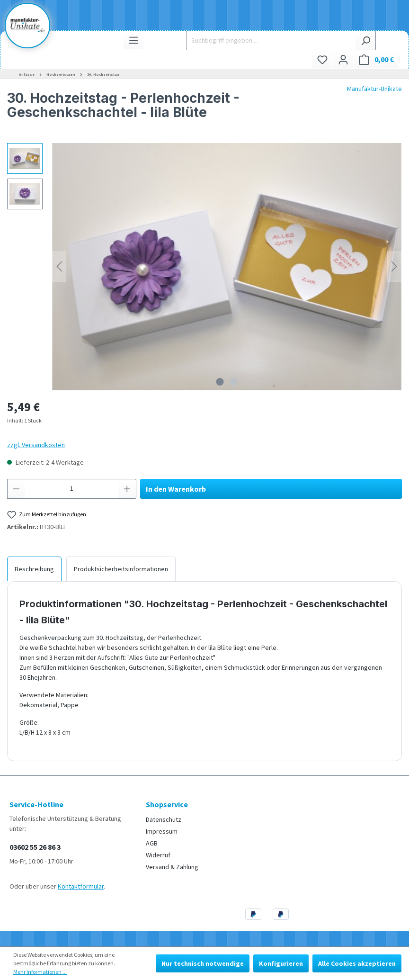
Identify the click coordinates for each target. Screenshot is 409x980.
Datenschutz (164, 819)
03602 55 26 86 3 (35, 847)
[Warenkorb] (376, 59)
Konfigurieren (281, 963)
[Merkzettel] (322, 59)
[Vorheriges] (59, 266)
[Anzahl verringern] (16, 489)
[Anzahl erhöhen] (127, 489)
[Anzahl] (72, 489)
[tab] (34, 569)
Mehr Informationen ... (40, 972)
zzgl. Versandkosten (36, 445)
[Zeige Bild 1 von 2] (220, 382)
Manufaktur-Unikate (374, 89)
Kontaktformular (81, 886)
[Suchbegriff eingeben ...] (271, 40)
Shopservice (167, 804)
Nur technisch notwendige (203, 963)
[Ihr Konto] (343, 59)
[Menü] (133, 40)
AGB (152, 843)
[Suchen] (366, 40)
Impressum (162, 831)
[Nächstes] (394, 266)
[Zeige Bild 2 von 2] (234, 382)
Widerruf (158, 855)
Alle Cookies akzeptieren (357, 963)
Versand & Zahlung (172, 867)
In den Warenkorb (176, 489)
